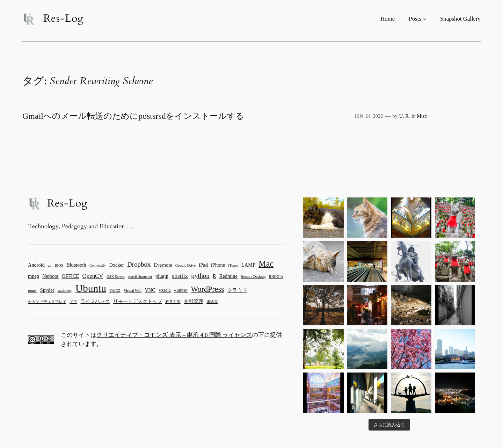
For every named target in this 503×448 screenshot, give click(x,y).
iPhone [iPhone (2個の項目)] (218, 265)
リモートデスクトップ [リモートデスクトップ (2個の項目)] (138, 301)
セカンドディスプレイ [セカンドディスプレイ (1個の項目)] (47, 302)
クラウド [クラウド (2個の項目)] (237, 290)
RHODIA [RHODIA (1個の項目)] (276, 277)
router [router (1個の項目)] (32, 291)
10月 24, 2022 (369, 116)
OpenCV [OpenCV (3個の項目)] (93, 276)
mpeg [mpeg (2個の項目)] (34, 276)
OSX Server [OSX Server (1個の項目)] (116, 277)
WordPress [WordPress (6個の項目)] (208, 289)
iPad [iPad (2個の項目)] (203, 265)
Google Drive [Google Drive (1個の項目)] (185, 265)
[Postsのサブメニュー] (424, 19)
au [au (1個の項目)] (50, 265)
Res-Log (64, 19)
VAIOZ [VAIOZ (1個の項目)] (115, 291)
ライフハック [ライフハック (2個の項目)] (95, 301)
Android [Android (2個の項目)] (36, 265)
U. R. (405, 116)
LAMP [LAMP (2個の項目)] (248, 265)
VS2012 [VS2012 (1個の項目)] (165, 291)
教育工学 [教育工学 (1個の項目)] (173, 302)
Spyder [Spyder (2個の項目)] (47, 290)
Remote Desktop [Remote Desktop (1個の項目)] (253, 277)
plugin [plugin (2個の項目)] (162, 276)
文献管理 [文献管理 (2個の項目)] (194, 301)
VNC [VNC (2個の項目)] (150, 290)
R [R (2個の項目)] (214, 276)
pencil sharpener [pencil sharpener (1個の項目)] (140, 277)
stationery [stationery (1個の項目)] (65, 291)
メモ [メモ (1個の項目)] (73, 302)
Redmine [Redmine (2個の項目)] (228, 276)
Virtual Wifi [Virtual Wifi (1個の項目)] (133, 291)
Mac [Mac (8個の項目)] (266, 264)
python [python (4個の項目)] (200, 276)
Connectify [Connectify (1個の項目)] (98, 265)
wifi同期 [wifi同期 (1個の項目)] (181, 291)
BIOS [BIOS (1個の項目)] (59, 265)
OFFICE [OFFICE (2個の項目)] (71, 276)
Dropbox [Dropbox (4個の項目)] (139, 264)
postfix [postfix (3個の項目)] (180, 276)
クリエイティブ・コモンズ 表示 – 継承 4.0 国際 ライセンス (174, 335)
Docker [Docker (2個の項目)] (116, 265)
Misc (422, 116)
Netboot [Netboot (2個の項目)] (50, 276)
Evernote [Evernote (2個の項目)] (163, 265)
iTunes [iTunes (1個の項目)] (233, 265)
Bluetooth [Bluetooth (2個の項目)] (76, 265)
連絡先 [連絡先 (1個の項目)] (212, 302)
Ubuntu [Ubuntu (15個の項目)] (91, 288)
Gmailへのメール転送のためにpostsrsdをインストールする (133, 116)
